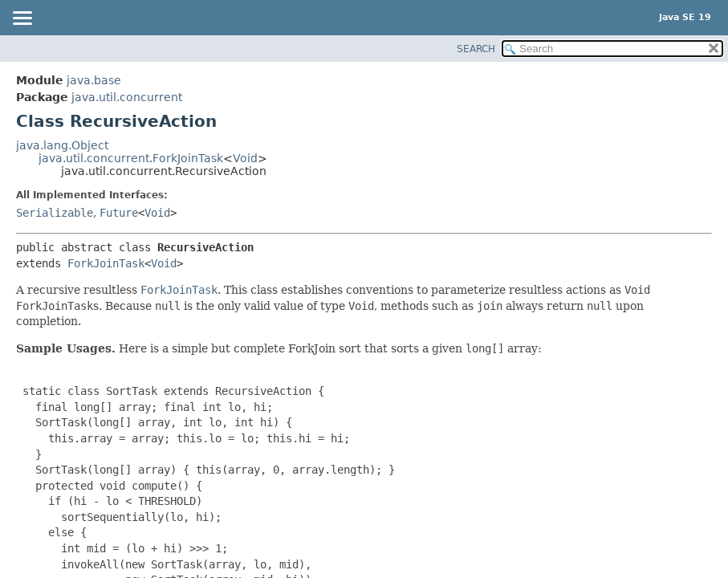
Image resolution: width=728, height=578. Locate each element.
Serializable (55, 213)
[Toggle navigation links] (22, 19)
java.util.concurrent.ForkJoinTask (131, 158)
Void (245, 158)
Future (119, 213)
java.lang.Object (62, 145)
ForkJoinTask (106, 263)
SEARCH (476, 49)
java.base (94, 80)
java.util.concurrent (127, 97)
